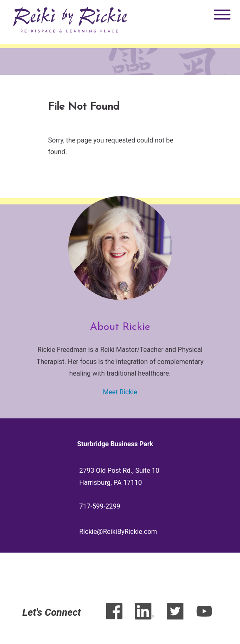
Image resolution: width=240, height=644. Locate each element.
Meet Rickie (120, 392)
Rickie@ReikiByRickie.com (118, 532)
